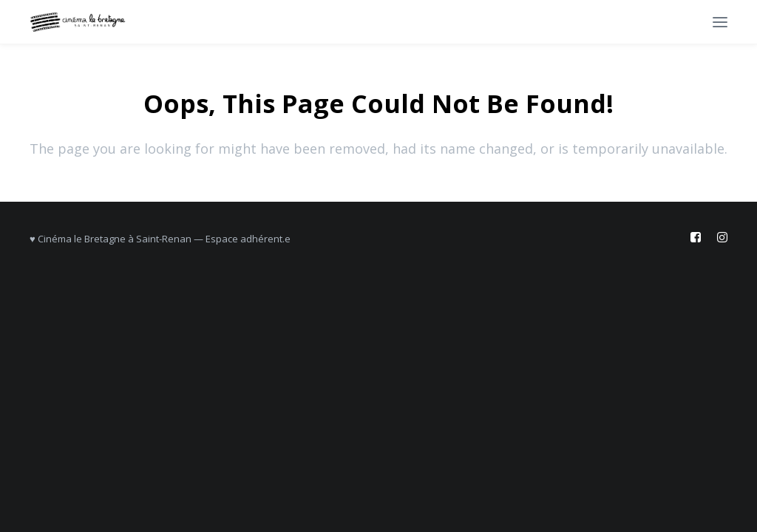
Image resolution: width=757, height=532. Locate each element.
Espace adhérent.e (248, 239)
